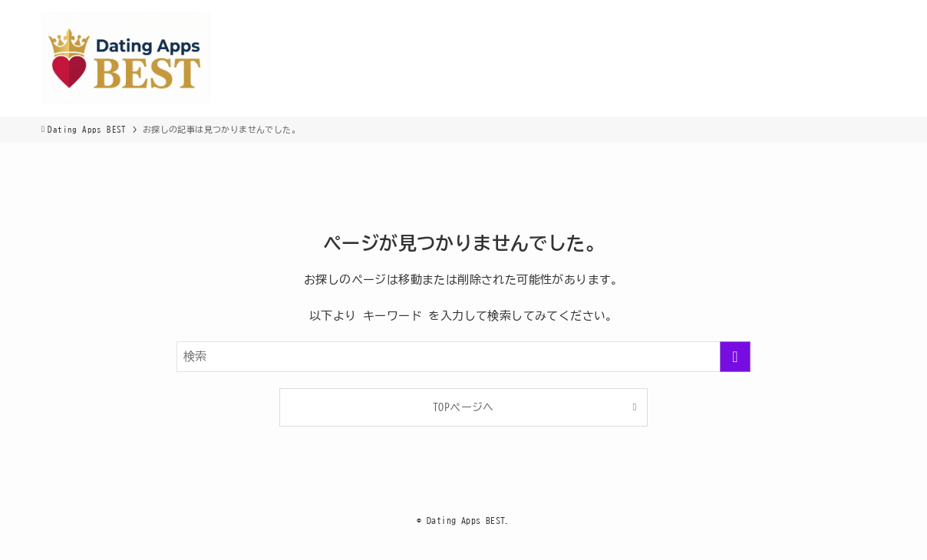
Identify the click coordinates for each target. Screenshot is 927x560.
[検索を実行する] (735, 357)
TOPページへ (463, 407)
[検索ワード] (463, 357)
